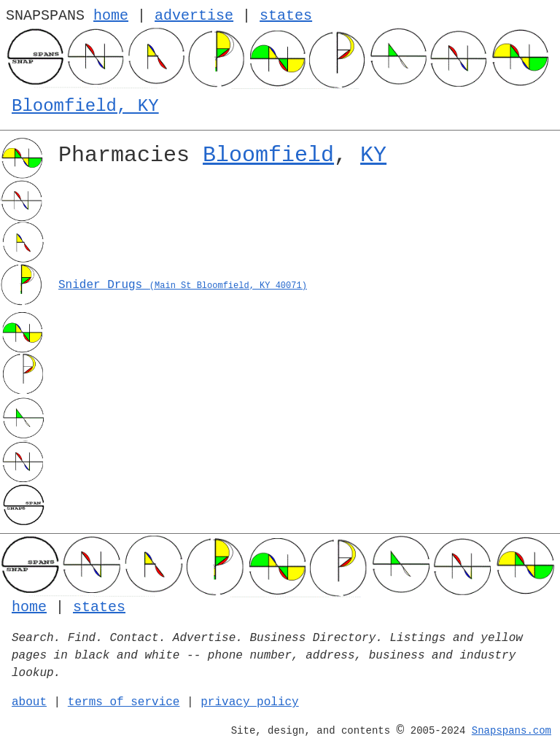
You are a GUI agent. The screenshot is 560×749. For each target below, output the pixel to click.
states (286, 16)
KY (373, 155)
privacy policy (249, 702)
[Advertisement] (303, 227)
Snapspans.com (512, 731)
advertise (194, 16)
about (29, 702)
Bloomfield (268, 155)
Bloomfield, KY (85, 106)
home (111, 16)
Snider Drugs (183, 285)
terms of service (124, 702)
